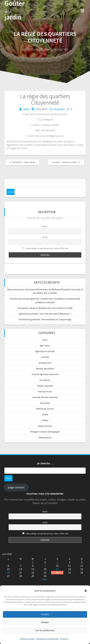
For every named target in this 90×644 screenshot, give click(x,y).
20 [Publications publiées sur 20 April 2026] (8, 573)
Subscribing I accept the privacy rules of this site (45, 248)
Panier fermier (45, 426)
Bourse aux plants (45, 368)
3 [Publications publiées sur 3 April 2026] (57, 562)
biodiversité (45, 363)
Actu (45, 340)
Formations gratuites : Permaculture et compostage (45, 319)
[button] (86, 591)
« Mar (44, 579)
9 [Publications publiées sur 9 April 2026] (45, 566)
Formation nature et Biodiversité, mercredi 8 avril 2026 (45, 308)
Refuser (45, 622)
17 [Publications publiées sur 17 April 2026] (57, 569)
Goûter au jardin (45, 386)
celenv (26, 109)
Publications (45, 437)
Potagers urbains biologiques (45, 432)
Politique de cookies (28, 639)
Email (45, 237)
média (45, 414)
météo (45, 420)
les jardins (59, 109)
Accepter (45, 614)
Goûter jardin (15, 10)
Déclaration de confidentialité (47, 639)
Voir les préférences (45, 630)
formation (45, 380)
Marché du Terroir (45, 409)
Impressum (64, 639)
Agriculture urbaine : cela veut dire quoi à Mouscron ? (45, 314)
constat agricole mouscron (45, 374)
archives (45, 357)
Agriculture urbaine (45, 351)
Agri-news (45, 346)
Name (45, 226)
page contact (16, 487)
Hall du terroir (45, 391)
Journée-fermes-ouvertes (45, 397)
